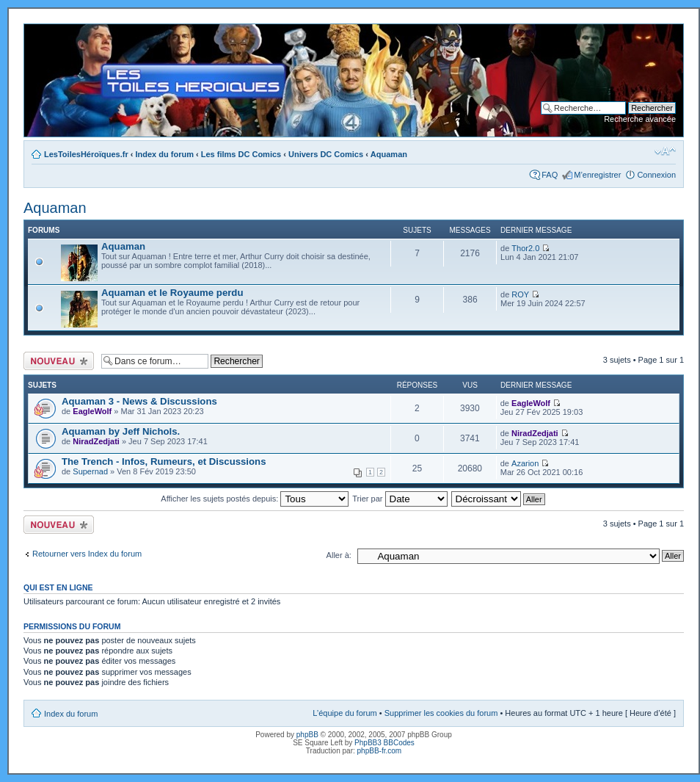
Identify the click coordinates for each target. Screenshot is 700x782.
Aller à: (339, 555)
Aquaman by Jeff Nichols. (121, 431)
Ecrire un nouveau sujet (59, 361)
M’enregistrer (597, 175)
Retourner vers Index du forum (87, 554)
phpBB (307, 735)
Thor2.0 (525, 248)
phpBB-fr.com (380, 751)
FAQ (550, 175)
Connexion (656, 175)
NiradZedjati (96, 441)
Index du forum (165, 154)
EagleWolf (92, 411)
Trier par (400, 499)
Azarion (525, 463)
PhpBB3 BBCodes (384, 743)
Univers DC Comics (326, 154)
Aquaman (389, 154)
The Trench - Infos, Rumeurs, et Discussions (164, 461)
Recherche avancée (640, 119)
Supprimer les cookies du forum (441, 713)
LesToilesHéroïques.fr (86, 154)
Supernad (90, 471)
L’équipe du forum (344, 713)
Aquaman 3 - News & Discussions (139, 401)
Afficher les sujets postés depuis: (255, 499)
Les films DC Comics (241, 154)
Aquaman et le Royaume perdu (172, 293)
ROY (520, 294)
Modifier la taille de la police (665, 151)
